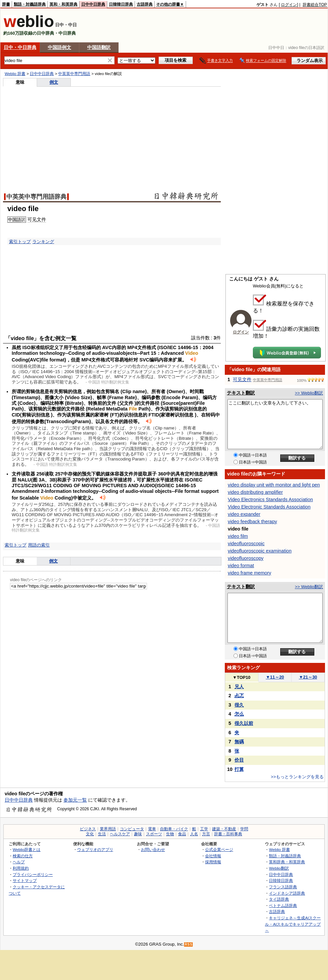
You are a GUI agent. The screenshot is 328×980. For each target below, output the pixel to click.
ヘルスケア (120, 834)
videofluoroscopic (246, 544)
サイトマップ (25, 880)
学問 (244, 829)
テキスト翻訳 (241, 393)
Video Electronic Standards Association (269, 507)
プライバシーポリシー (33, 874)
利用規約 (21, 868)
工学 (204, 829)
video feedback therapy (252, 522)
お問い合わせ (153, 849)
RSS (189, 944)
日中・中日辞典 (20, 47)
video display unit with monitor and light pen (274, 485)
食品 (182, 834)
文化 (90, 834)
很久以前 (244, 723)
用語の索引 (39, 545)
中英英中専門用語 (74, 74)
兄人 (239, 687)
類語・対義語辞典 (30, 4)
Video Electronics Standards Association (270, 500)
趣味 (138, 834)
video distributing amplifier (255, 492)
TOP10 (241, 677)
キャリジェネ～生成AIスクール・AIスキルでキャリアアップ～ (293, 924)
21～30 (308, 677)
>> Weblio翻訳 (309, 393)
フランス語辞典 (283, 887)
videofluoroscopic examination (260, 551)
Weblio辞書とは (27, 849)
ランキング (43, 242)
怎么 (239, 714)
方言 (206, 834)
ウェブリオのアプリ (95, 849)
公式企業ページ (219, 849)
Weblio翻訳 (279, 868)
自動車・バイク (174, 829)
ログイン (289, 5)
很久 (239, 705)
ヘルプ (19, 862)
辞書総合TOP (315, 5)
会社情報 (213, 856)
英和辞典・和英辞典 (287, 862)
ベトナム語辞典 (283, 905)
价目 (239, 760)
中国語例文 (59, 47)
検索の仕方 (23, 856)
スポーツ (154, 834)
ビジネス (88, 829)
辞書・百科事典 (228, 834)
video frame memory (250, 573)
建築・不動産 (224, 829)
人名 (194, 834)
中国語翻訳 (99, 47)
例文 (54, 82)
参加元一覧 (75, 800)
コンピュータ (132, 829)
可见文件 (37, 219)
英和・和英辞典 (63, 4)
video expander (244, 514)
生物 (170, 834)
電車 (152, 829)
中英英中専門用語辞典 (36, 197)
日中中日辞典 (93, 4)
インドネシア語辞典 (287, 893)
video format (241, 566)
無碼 (239, 742)
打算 (239, 769)
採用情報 (213, 862)
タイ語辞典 (279, 899)
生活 (102, 834)
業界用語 (108, 829)
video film (238, 536)
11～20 (275, 677)
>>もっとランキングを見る (297, 777)
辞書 (6, 4)
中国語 (15, 220)
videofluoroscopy (246, 558)
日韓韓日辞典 (121, 4)
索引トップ (20, 242)
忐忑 (239, 696)
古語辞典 (145, 4)
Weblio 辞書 (15, 74)
